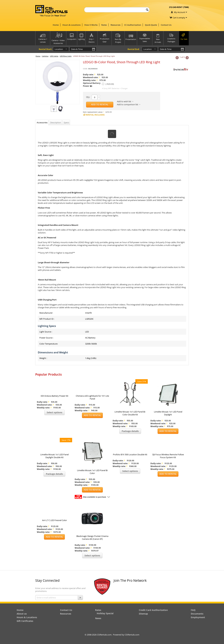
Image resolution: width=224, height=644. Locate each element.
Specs (66, 122)
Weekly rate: (90, 80)
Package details (130, 431)
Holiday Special (105, 613)
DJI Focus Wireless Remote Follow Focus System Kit (168, 456)
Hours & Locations (71, 25)
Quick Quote (151, 25)
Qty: (88, 97)
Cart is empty (180, 18)
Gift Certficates (25, 621)
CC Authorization (133, 25)
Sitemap (143, 614)
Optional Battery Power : (92, 85)
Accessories (42, 122)
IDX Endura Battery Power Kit (54, 396)
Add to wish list (124, 101)
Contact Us (166, 25)
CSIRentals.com (132, 635)
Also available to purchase (95, 497)
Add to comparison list (128, 104)
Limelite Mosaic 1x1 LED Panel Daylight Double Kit (54, 456)
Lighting (45, 56)
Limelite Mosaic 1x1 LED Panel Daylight (168, 413)
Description (56, 122)
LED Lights (54, 56)
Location (56, 49)
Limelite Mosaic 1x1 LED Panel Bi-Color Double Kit (130, 413)
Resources (115, 25)
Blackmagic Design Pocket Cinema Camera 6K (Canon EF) (92, 538)
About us (22, 614)
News (98, 618)
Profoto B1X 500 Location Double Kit (130, 454)
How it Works (91, 25)
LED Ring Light (66, 56)
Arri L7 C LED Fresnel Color (54, 520)
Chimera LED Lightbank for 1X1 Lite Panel (92, 397)
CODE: (85, 69)
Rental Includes (94, 115)
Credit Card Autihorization (153, 610)
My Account (180, 12)
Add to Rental (100, 105)
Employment (198, 617)
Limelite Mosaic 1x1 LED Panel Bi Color (92, 472)
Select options (54, 412)
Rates (104, 25)
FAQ (193, 610)
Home (56, 25)
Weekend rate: (91, 77)
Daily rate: (89, 74)
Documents (197, 614)
